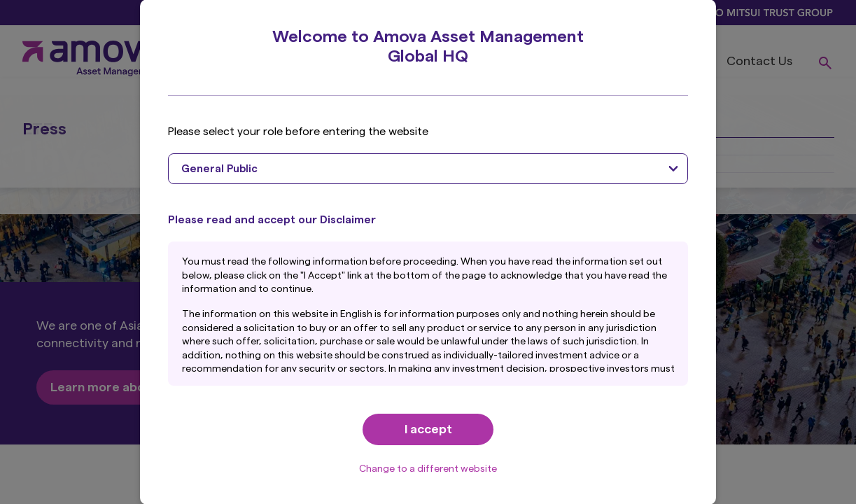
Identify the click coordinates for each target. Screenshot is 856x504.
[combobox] (428, 169)
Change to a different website (428, 469)
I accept (428, 429)
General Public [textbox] (219, 169)
